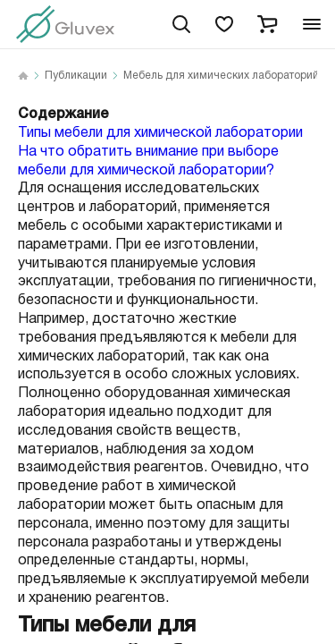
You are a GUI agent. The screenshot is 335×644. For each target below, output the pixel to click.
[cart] (267, 24)
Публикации (76, 76)
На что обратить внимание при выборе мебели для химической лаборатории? (148, 161)
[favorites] (224, 24)
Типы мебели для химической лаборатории (160, 133)
